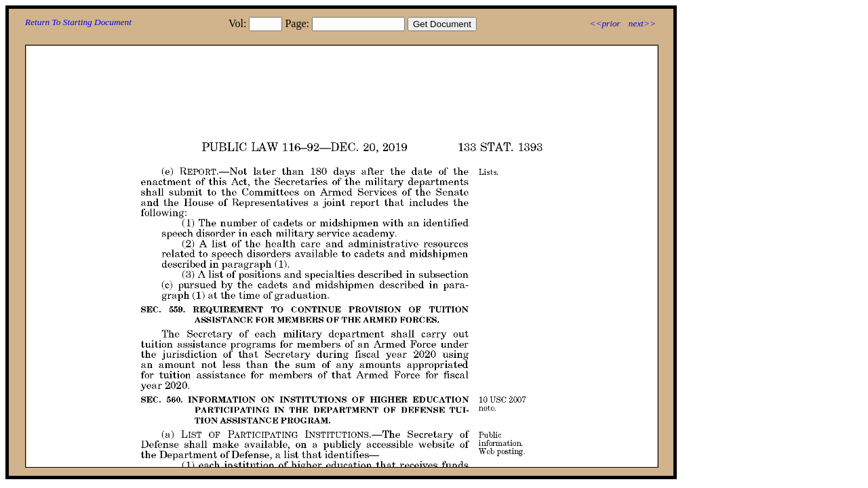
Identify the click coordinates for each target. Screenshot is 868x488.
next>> (642, 23)
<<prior (605, 23)
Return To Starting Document (78, 22)
